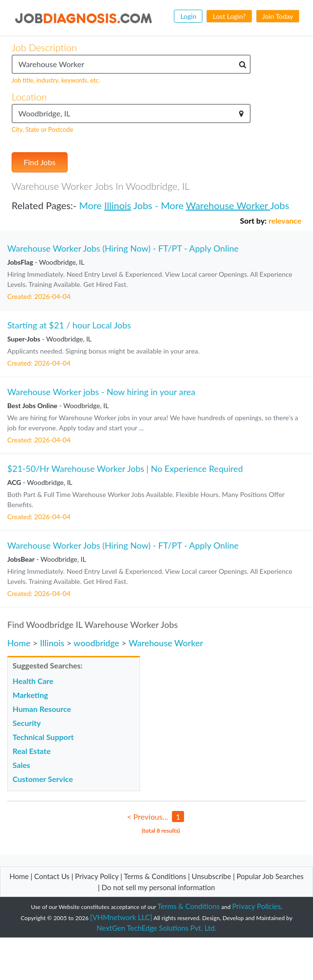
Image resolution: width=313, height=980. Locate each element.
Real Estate (32, 751)
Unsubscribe (211, 876)
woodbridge (96, 643)
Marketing (30, 695)
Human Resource (42, 709)
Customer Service (43, 779)
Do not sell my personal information (158, 887)
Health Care (33, 681)
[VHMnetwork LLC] (121, 917)
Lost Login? (229, 16)
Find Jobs (40, 162)
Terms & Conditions (156, 876)
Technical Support (43, 737)
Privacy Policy (97, 876)
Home (19, 643)
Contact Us (52, 876)
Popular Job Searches (270, 876)
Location (29, 97)
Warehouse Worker (228, 205)
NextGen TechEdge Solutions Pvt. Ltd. (156, 928)
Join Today (278, 16)
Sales (21, 765)
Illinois (118, 205)
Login (188, 16)
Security (27, 723)
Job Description (44, 47)
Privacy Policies (257, 906)
